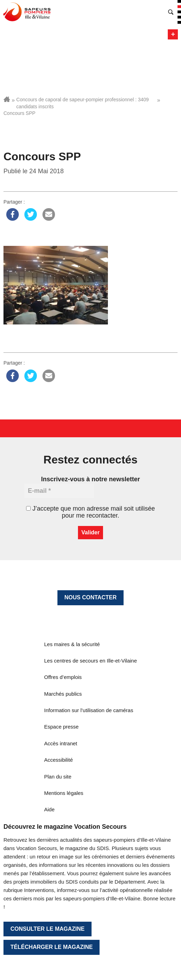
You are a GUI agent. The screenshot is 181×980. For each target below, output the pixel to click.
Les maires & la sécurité (72, 644)
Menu (173, 34)
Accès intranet (61, 743)
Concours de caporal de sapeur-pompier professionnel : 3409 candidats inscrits (83, 103)
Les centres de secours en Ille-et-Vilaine (91, 661)
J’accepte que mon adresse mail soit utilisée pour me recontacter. (90, 512)
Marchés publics (63, 694)
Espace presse (61, 727)
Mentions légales (64, 793)
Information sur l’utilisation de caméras (89, 710)
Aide (49, 809)
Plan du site (58, 777)
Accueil (7, 99)
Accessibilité (59, 760)
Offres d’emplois (63, 677)
